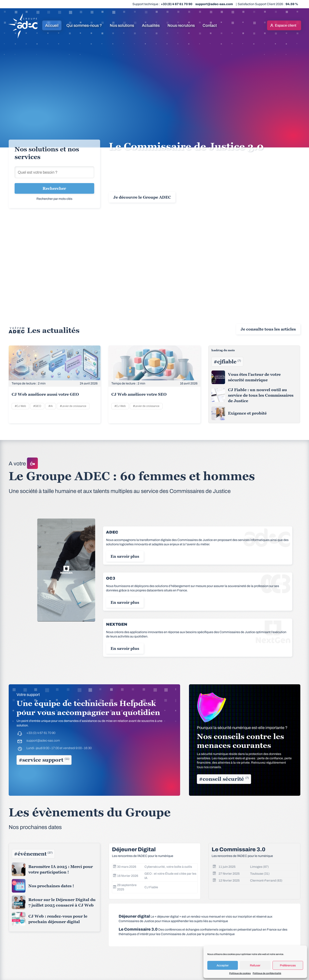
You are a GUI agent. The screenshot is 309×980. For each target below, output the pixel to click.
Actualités (151, 25)
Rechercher (54, 188)
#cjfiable (227, 362)
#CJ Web (20, 406)
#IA (51, 406)
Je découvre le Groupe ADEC (142, 197)
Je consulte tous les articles (268, 329)
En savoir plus (125, 556)
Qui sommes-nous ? (84, 25)
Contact (210, 25)
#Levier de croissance (73, 406)
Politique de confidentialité (267, 973)
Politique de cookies (240, 973)
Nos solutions (122, 25)
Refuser (255, 965)
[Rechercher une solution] (54, 172)
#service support (44, 760)
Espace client (286, 25)
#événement (33, 854)
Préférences (288, 965)
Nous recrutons (181, 25)
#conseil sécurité (224, 779)
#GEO (37, 406)
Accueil (52, 25)
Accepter (223, 965)
